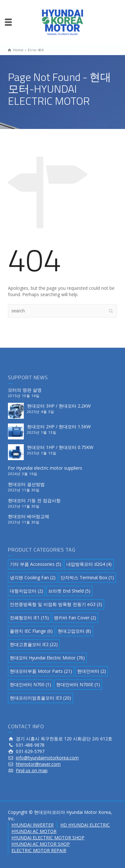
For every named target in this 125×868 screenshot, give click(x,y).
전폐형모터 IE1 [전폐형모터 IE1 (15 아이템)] (29, 618)
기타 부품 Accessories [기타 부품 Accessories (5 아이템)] (36, 564)
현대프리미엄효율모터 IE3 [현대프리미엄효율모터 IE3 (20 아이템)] (40, 698)
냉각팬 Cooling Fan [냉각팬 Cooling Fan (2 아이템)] (33, 577)
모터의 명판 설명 (25, 390)
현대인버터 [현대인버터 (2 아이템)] (92, 671)
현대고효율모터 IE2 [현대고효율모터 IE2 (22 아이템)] (34, 644)
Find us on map (32, 770)
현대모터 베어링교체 (29, 516)
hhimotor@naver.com (38, 764)
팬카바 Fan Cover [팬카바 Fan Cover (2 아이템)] (75, 618)
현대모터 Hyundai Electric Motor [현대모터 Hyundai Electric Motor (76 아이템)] (47, 658)
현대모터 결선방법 (26, 484)
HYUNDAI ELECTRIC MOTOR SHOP (48, 838)
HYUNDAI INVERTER (33, 825)
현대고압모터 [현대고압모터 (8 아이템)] (74, 631)
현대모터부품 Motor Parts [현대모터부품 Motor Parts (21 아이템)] (41, 671)
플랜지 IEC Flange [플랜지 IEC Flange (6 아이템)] (31, 631)
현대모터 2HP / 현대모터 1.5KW (59, 427)
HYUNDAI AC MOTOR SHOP (41, 844)
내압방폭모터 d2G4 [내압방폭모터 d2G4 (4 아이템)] (89, 564)
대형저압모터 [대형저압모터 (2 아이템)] (26, 591)
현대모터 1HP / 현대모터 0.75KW (60, 447)
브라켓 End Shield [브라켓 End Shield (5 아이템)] (69, 591)
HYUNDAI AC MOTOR (34, 831)
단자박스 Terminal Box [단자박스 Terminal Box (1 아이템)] (87, 577)
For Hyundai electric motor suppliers (45, 468)
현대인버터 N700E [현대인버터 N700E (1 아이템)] (78, 684)
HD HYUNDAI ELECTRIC (85, 825)
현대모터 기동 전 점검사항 (34, 500)
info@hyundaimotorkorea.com (47, 758)
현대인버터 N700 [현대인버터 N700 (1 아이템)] (30, 684)
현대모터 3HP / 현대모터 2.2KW (59, 406)
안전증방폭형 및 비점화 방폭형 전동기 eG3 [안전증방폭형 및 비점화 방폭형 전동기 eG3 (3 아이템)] (56, 604)
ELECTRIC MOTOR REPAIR (39, 850)
